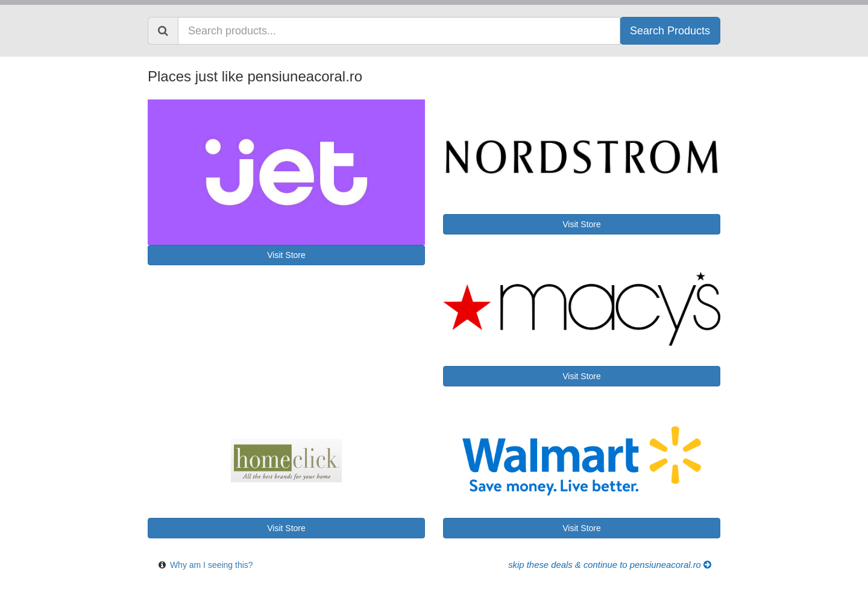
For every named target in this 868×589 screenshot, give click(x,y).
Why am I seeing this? (212, 565)
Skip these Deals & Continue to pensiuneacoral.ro (610, 565)
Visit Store (286, 255)
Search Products (670, 31)
